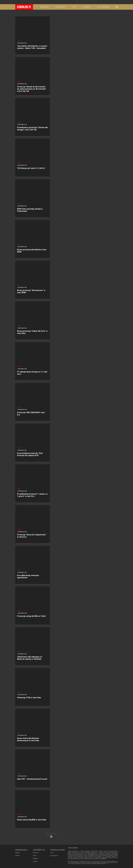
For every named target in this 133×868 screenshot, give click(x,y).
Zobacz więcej (51, 835)
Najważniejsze (60, 7)
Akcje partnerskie (103, 7)
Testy (74, 7)
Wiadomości (45, 7)
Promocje (87, 7)
